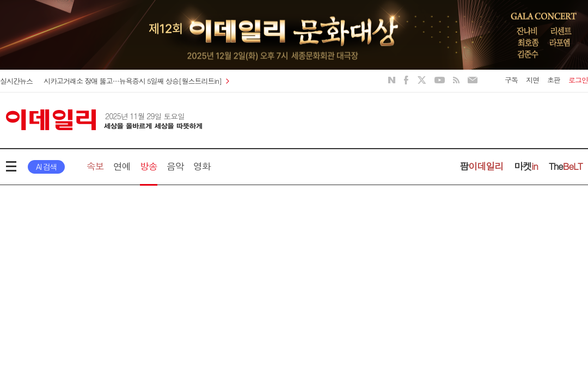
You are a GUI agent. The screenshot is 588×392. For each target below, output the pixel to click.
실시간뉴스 (16, 81)
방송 (149, 166)
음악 (175, 166)
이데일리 (104, 120)
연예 (122, 166)
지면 (532, 80)
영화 (202, 166)
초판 (554, 80)
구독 (511, 80)
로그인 (578, 80)
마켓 (526, 166)
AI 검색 (46, 167)
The (566, 166)
